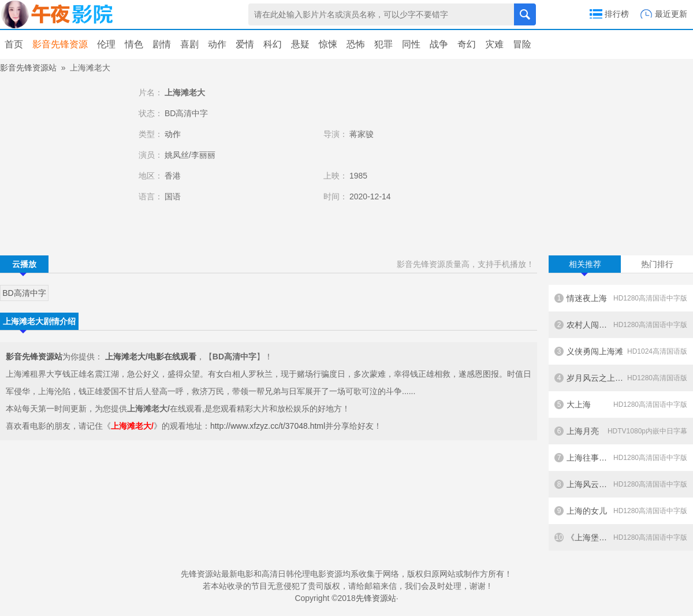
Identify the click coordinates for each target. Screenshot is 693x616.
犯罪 (383, 44)
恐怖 (356, 44)
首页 (14, 44)
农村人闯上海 (621, 325)
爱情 (245, 44)
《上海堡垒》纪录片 (621, 537)
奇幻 (467, 44)
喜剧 (189, 44)
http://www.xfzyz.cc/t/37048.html (268, 426)
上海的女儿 (621, 511)
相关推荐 (585, 266)
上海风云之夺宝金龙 (621, 484)
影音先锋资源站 (28, 68)
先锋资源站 (376, 598)
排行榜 (617, 14)
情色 (134, 44)
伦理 (106, 44)
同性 (411, 44)
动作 (217, 44)
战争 (439, 44)
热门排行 (657, 264)
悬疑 (300, 44)
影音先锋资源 (60, 44)
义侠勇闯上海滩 (621, 351)
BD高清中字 (24, 293)
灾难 (494, 44)
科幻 (273, 44)
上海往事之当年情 (621, 458)
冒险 (522, 44)
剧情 (162, 44)
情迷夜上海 (621, 298)
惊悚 (328, 44)
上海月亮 (621, 431)
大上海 (621, 405)
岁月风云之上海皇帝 (621, 378)
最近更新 (671, 14)
